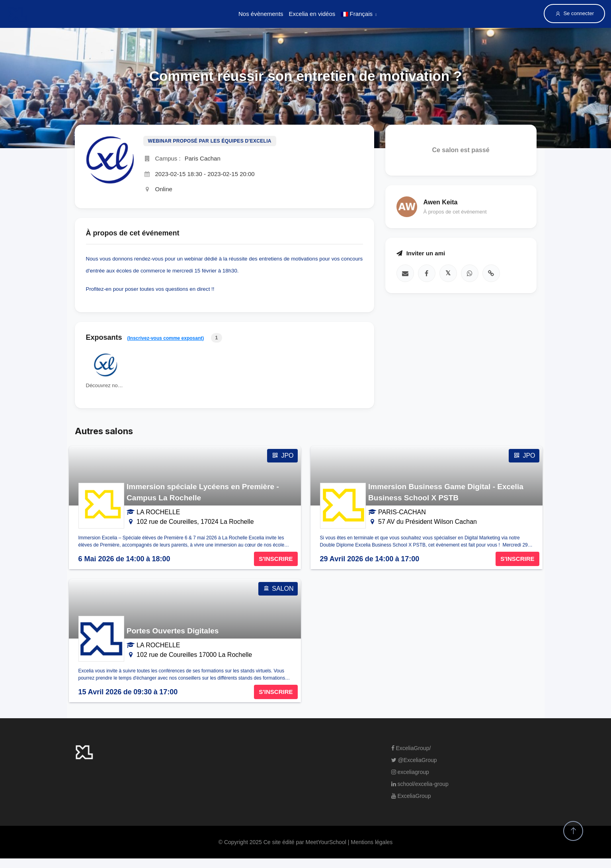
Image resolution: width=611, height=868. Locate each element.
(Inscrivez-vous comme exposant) (166, 338)
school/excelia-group (420, 784)
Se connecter (574, 14)
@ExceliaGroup (414, 760)
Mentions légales (372, 842)
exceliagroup (410, 772)
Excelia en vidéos (312, 14)
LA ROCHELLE (158, 512)
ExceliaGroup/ (411, 748)
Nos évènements (261, 14)
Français (357, 14)
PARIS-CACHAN (402, 512)
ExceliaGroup (411, 796)
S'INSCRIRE (276, 559)
